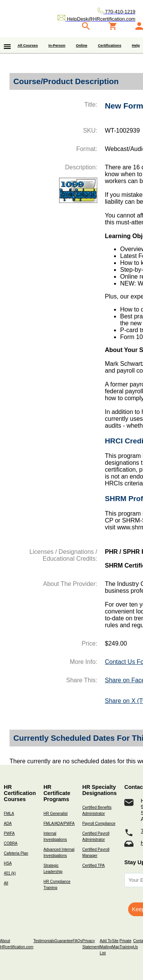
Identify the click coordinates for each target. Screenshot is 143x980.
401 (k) (10, 873)
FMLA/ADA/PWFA (59, 823)
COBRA (11, 843)
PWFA (9, 833)
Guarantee (64, 941)
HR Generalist (55, 814)
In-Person (57, 45)
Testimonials (44, 941)
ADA (8, 823)
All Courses (28, 45)
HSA (8, 863)
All (6, 883)
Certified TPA (94, 866)
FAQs (77, 941)
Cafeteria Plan (16, 853)
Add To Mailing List (106, 947)
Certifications (110, 45)
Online (82, 45)
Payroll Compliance (99, 823)
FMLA (9, 814)
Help (136, 45)
